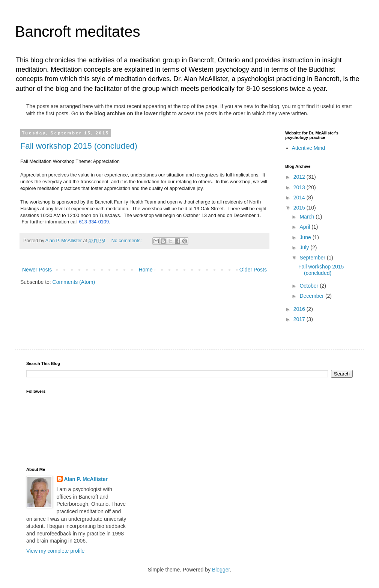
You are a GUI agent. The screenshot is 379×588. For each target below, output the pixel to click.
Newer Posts (37, 270)
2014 (300, 198)
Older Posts (253, 270)
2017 (300, 319)
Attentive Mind (309, 148)
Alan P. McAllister (86, 479)
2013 (300, 187)
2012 (300, 177)
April (305, 227)
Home (145, 270)
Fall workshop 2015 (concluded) (79, 146)
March (308, 217)
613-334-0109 (94, 222)
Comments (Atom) (74, 282)
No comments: (127, 241)
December (312, 296)
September (313, 258)
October (310, 286)
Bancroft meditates (78, 32)
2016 (300, 309)
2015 (300, 208)
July (305, 247)
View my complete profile (55, 551)
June (306, 237)
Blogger (221, 570)
